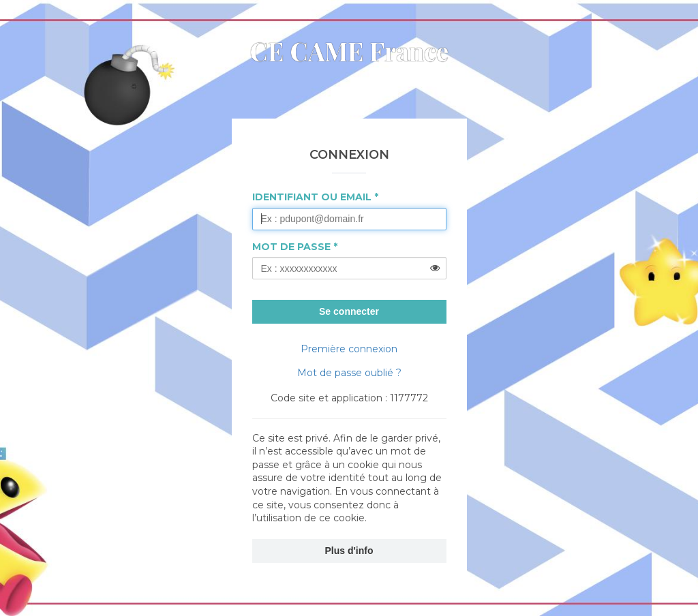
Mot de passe (291, 247)
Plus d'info (349, 551)
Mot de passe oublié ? (349, 373)
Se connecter (349, 311)
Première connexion (349, 349)
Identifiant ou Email (312, 197)
